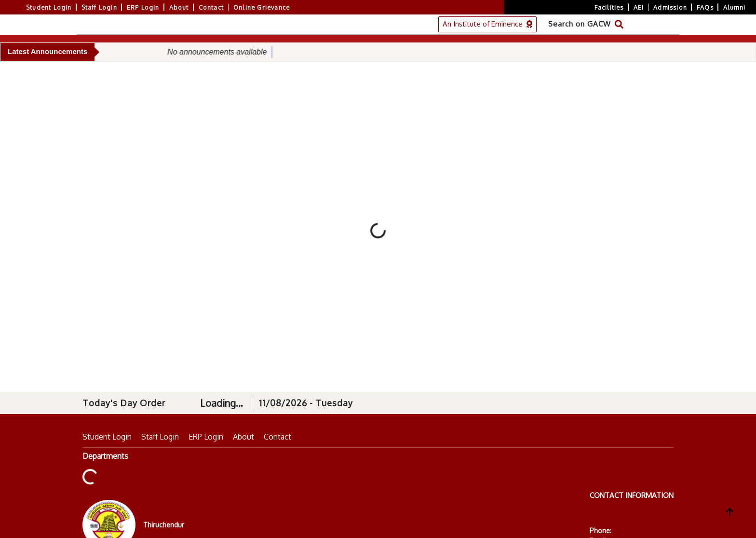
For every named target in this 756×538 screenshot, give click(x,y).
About (179, 7)
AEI (639, 7)
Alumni (734, 7)
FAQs (705, 7)
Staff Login (99, 7)
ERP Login (143, 7)
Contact (211, 7)
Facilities (609, 7)
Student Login (49, 7)
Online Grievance (262, 7)
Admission (670, 7)
